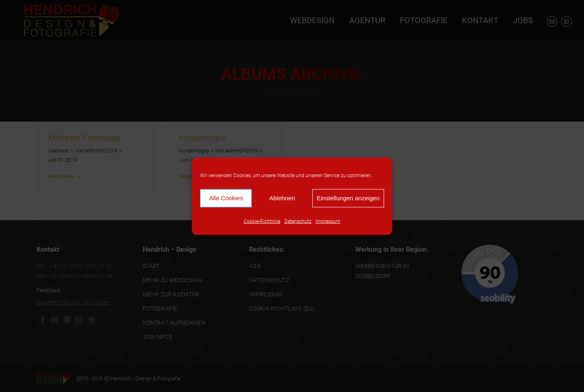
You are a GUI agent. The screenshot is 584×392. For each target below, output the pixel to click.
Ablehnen (282, 198)
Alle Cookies (226, 198)
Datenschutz (298, 221)
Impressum (328, 221)
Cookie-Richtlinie (262, 221)
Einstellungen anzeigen (348, 198)
